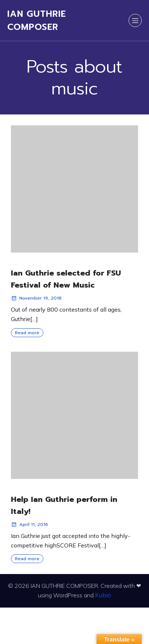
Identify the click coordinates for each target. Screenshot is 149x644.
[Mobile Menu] (135, 20)
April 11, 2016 (30, 524)
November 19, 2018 (36, 298)
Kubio (103, 595)
